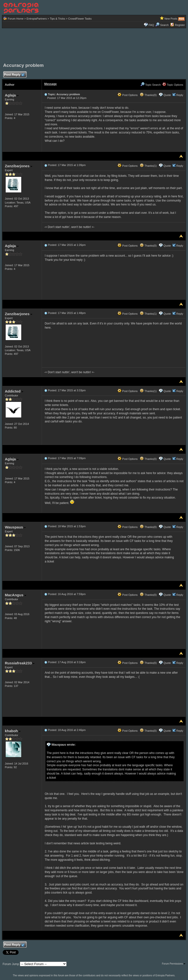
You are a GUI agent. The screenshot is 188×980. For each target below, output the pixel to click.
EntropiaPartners (37, 19)
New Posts (171, 19)
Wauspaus (15, 527)
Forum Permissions (174, 964)
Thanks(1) (148, 166)
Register (180, 25)
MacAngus (16, 595)
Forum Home (16, 19)
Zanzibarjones (19, 166)
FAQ (151, 25)
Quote (167, 95)
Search (162, 25)
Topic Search (151, 85)
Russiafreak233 (20, 663)
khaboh (13, 731)
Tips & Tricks (57, 19)
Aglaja (12, 95)
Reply (180, 95)
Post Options (128, 95)
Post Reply (14, 75)
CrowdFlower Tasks (80, 19)
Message (51, 84)
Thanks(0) (148, 95)
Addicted (14, 391)
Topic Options (173, 85)
